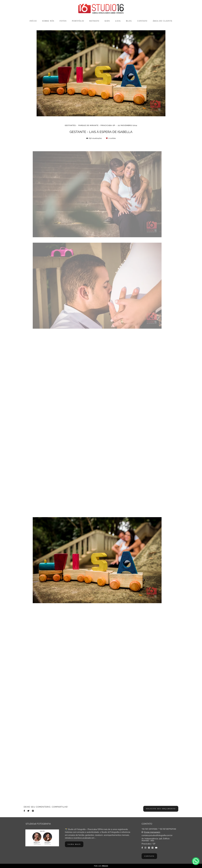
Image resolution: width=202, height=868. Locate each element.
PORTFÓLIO (78, 21)
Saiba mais (74, 844)
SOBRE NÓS (48, 21)
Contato (149, 856)
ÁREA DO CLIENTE (163, 21)
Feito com (101, 866)
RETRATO (94, 21)
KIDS (107, 21)
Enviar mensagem (152, 832)
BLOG (129, 21)
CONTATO (142, 21)
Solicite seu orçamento (161, 809)
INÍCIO (33, 21)
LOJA (118, 21)
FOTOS (63, 21)
